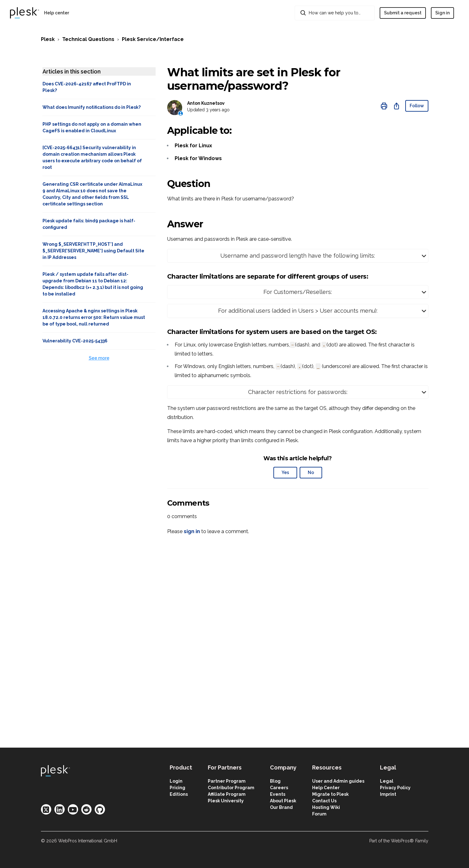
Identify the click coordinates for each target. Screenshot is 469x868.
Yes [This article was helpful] (285, 472)
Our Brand (281, 807)
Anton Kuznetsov (206, 103)
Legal (387, 781)
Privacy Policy (395, 788)
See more (99, 358)
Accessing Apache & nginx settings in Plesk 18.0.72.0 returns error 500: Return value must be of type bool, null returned (94, 317)
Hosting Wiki (326, 807)
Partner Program (227, 781)
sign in (192, 531)
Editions (179, 794)
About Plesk (283, 801)
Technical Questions (88, 39)
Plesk (48, 39)
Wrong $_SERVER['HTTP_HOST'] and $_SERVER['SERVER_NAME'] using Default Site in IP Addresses (93, 251)
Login (176, 781)
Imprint (388, 794)
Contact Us (324, 801)
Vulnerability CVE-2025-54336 (75, 341)
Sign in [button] (442, 13)
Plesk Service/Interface (153, 39)
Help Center (326, 788)
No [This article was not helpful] (311, 472)
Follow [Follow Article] (417, 106)
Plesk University (226, 801)
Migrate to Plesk (330, 794)
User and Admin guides (338, 781)
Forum (319, 814)
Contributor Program (231, 788)
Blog (275, 781)
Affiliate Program (227, 794)
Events (278, 794)
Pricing (177, 788)
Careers (279, 788)
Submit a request (403, 13)
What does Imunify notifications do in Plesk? (92, 107)
